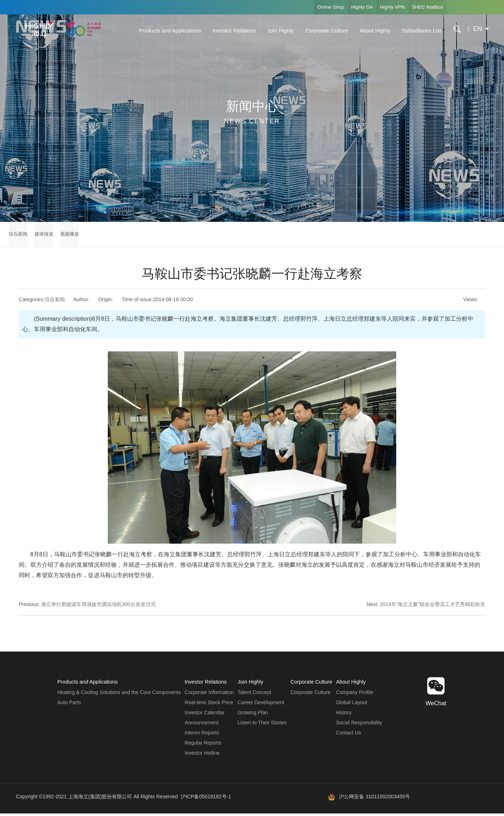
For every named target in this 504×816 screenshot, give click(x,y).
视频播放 (79, 236)
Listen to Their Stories (261, 725)
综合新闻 (19, 236)
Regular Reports (203, 745)
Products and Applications (166, 30)
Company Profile (355, 695)
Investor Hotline (202, 755)
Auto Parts (69, 705)
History (344, 715)
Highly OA (352, 7)
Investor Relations (230, 30)
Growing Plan (252, 715)
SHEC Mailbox (425, 7)
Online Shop (316, 7)
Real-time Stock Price (209, 705)
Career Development (260, 705)
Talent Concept (254, 695)
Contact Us (348, 735)
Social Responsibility (359, 725)
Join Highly (277, 30)
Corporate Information (209, 695)
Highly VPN (386, 7)
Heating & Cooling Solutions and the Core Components (119, 695)
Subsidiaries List (418, 30)
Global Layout (352, 705)
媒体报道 (49, 236)
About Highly (371, 30)
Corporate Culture (323, 30)
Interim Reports (202, 735)
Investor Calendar (204, 715)
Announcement (201, 725)
